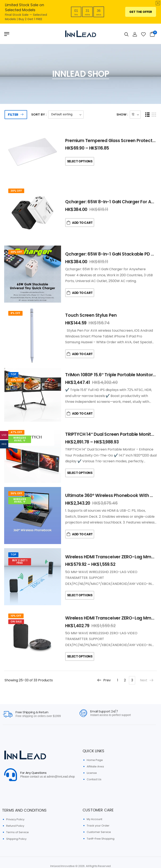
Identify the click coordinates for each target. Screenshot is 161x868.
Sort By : (39, 114)
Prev (104, 680)
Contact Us (94, 779)
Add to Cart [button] (82, 223)
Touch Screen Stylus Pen (91, 315)
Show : (122, 114)
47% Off (16, 432)
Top (13, 374)
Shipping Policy (16, 839)
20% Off (16, 380)
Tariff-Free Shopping (101, 839)
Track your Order (98, 826)
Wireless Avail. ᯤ (20, 439)
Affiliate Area (95, 766)
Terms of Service (17, 832)
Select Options (80, 161)
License (92, 773)
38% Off (16, 191)
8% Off (15, 313)
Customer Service (99, 832)
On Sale (16, 621)
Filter (13, 115)
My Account (94, 819)
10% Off (16, 616)
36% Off (16, 493)
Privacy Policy (15, 819)
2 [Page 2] (125, 680)
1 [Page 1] (118, 680)
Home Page (95, 760)
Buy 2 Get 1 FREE (20, 562)
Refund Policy (15, 826)
